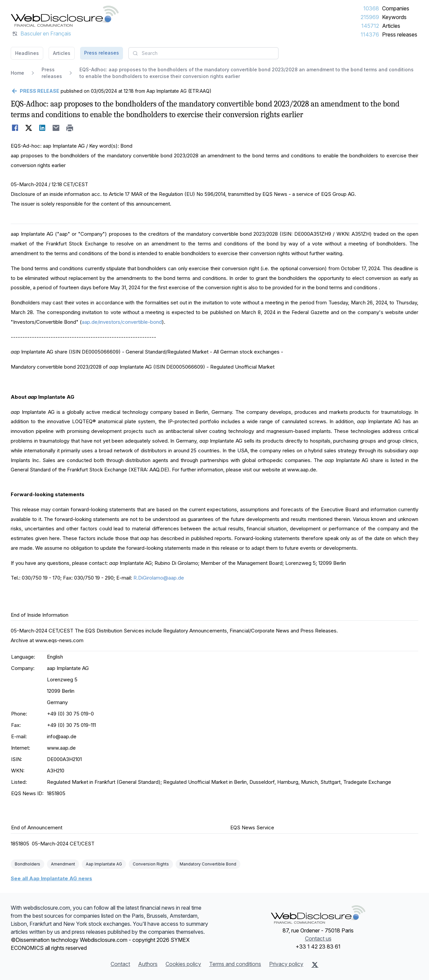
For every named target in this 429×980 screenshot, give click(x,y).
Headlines (27, 53)
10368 (371, 8)
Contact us (318, 938)
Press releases (400, 34)
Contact (120, 964)
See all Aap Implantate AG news (51, 878)
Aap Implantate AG (104, 864)
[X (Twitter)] (315, 965)
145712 (370, 26)
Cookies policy (183, 964)
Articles (391, 26)
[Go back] (35, 91)
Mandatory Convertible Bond (208, 864)
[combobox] (203, 53)
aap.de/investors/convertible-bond (122, 322)
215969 (370, 17)
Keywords (394, 17)
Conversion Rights (151, 864)
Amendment (63, 864)
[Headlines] (65, 16)
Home (17, 73)
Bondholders (27, 864)
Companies (396, 8)
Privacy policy (286, 964)
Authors (148, 964)
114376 (370, 34)
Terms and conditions (235, 964)
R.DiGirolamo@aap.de (159, 578)
